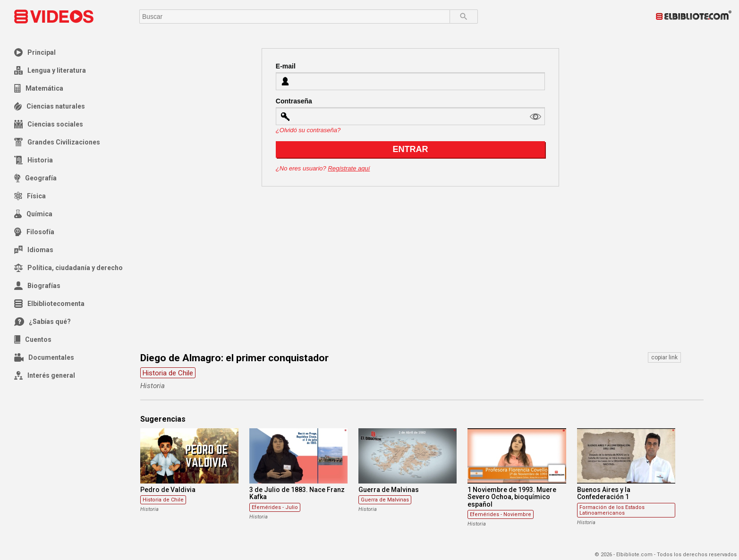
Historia (34, 160)
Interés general (45, 375)
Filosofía (34, 232)
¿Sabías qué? (42, 322)
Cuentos (33, 339)
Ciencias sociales (49, 124)
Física (30, 196)
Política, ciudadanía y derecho (68, 268)
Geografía (35, 178)
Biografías (37, 286)
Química (33, 214)
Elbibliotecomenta (49, 304)
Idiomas (34, 250)
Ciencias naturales (50, 106)
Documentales (44, 357)
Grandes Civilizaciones (57, 142)
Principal (35, 52)
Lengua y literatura (50, 70)
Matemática (39, 88)
